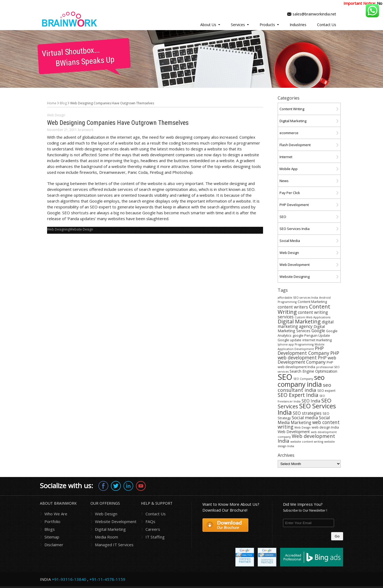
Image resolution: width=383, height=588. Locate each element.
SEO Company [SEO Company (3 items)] (303, 379)
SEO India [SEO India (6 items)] (311, 401)
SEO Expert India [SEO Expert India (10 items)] (298, 395)
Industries (298, 25)
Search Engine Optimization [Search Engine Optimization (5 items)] (313, 371)
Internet (286, 157)
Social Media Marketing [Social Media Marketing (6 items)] (304, 420)
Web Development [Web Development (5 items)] (294, 432)
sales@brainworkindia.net (314, 14)
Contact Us (327, 25)
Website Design (81, 229)
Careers (153, 529)
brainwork (86, 130)
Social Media (290, 241)
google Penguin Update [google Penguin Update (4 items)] (311, 336)
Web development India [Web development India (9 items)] (306, 438)
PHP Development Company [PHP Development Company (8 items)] (303, 350)
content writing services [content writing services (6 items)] (303, 314)
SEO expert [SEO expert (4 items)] (326, 391)
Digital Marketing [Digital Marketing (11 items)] (299, 321)
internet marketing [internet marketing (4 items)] (317, 340)
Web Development (295, 265)
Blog (63, 103)
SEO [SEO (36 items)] (285, 377)
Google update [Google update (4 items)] (290, 340)
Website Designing (295, 277)
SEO (283, 217)
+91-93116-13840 (69, 579)
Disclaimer (54, 545)
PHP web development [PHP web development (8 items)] (308, 355)
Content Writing (292, 109)
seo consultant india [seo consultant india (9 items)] (304, 387)
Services (238, 25)
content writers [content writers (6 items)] (293, 307)
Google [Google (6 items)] (318, 331)
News (284, 181)
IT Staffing (155, 537)
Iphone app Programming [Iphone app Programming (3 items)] (296, 344)
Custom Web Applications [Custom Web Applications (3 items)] (313, 317)
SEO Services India (295, 229)
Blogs (50, 529)
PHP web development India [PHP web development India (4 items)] (305, 365)
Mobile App (289, 169)
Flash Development (295, 145)
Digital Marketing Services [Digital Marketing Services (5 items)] (301, 329)
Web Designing (58, 229)
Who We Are (56, 514)
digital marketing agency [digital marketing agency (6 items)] (306, 324)
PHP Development (294, 205)
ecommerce (289, 133)
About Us (208, 25)
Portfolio (52, 521)
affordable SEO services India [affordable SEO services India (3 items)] (298, 298)
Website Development (116, 521)
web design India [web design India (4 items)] (325, 427)
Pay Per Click (290, 193)
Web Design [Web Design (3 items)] (303, 427)
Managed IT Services (114, 545)
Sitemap (52, 537)
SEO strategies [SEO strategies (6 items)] (307, 413)
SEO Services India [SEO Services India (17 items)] (307, 409)
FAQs (150, 521)
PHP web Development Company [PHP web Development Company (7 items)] (307, 360)
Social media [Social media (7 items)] (305, 418)
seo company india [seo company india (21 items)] (301, 381)
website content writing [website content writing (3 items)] (307, 442)
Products (267, 25)
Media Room (107, 537)
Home (52, 103)
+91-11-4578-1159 (107, 579)
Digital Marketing (293, 121)
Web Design (56, 115)
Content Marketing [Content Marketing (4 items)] (312, 302)
